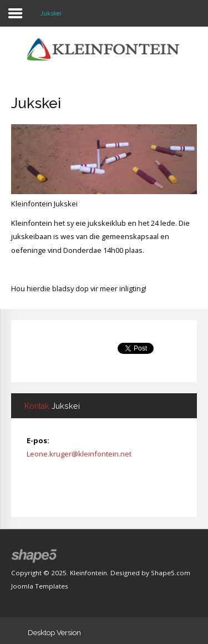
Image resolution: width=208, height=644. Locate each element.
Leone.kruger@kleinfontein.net (79, 454)
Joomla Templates (40, 586)
